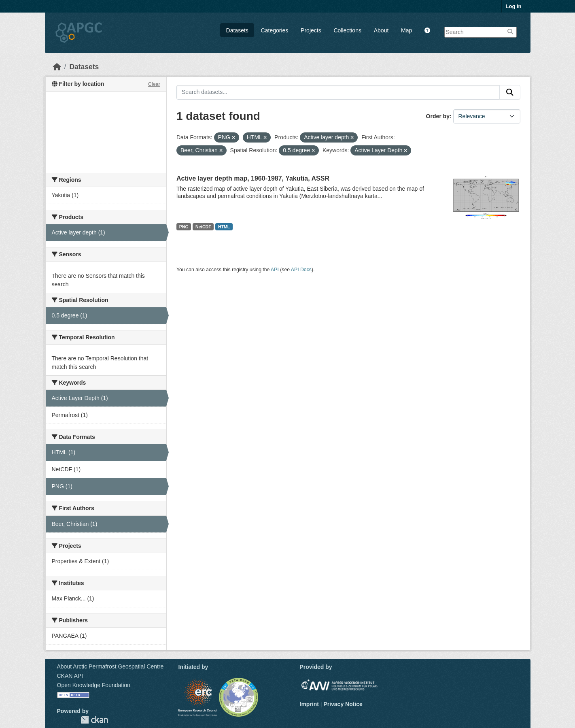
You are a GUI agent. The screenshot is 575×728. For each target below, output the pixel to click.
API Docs (301, 270)
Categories (275, 30)
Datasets (237, 30)
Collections (347, 30)
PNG (184, 227)
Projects (311, 30)
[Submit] (510, 92)
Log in (514, 6)
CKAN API (70, 676)
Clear (154, 84)
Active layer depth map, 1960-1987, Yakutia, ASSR (253, 178)
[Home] (57, 67)
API (275, 270)
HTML (224, 227)
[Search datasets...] (338, 92)
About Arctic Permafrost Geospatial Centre (110, 666)
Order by (438, 116)
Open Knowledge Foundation (94, 685)
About (381, 30)
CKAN (94, 720)
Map (406, 30)
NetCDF (203, 227)
